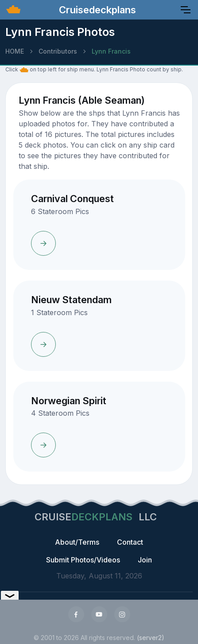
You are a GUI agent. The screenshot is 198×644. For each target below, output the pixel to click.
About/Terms (77, 542)
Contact (130, 542)
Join (145, 560)
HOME (15, 51)
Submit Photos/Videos (83, 560)
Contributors (58, 51)
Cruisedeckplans (96, 10)
